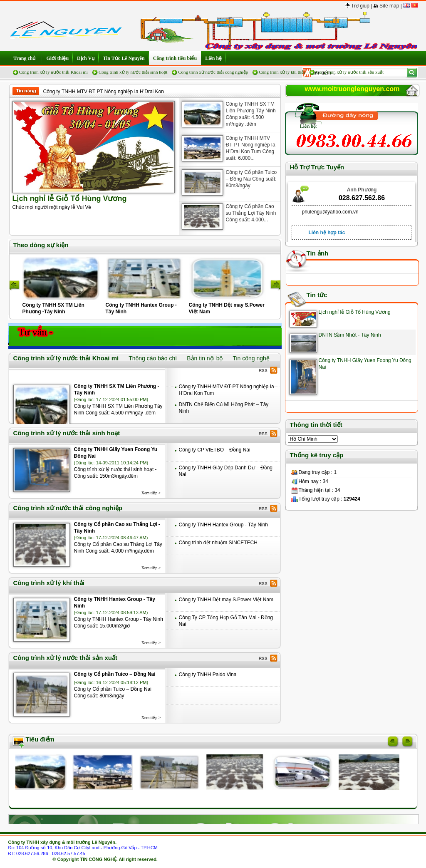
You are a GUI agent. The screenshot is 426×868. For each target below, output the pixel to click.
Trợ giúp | (359, 6)
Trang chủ (25, 58)
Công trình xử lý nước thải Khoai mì (53, 72)
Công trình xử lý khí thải (282, 72)
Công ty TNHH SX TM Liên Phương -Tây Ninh (117, 389)
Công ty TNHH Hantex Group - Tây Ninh (223, 525)
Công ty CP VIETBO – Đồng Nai (215, 450)
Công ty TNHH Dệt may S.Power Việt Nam (226, 600)
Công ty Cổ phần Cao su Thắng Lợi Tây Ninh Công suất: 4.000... (251, 213)
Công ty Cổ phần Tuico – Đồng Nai (115, 674)
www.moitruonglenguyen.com (352, 89)
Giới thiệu (57, 58)
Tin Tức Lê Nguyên (124, 58)
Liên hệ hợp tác (327, 233)
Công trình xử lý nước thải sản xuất (350, 72)
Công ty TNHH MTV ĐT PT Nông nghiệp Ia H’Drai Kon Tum (104, 92)
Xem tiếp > (151, 493)
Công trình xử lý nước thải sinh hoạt (133, 72)
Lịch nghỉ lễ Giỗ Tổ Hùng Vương (355, 312)
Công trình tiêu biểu (175, 58)
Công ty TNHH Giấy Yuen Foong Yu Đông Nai (116, 453)
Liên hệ (213, 58)
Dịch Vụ (86, 58)
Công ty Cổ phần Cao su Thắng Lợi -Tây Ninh (117, 528)
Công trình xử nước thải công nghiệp (213, 72)
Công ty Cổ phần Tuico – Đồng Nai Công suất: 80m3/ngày (251, 179)
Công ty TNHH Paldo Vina (208, 675)
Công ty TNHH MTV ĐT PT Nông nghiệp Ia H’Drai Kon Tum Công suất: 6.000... (251, 148)
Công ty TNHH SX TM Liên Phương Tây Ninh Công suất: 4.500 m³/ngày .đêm (251, 114)
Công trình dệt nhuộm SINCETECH (218, 543)
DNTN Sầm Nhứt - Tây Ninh (350, 335)
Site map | (388, 6)
